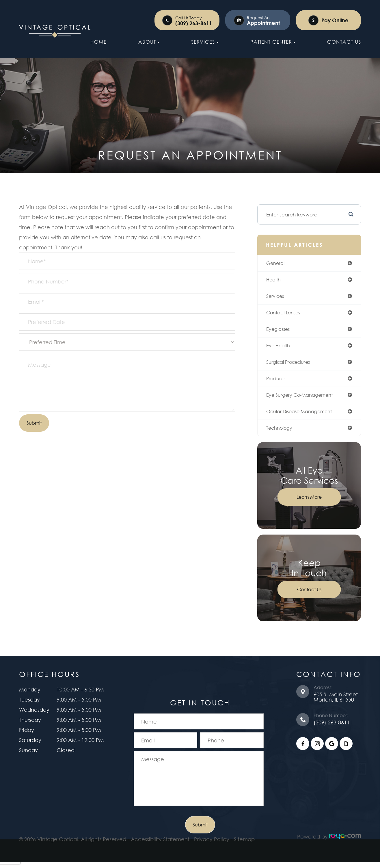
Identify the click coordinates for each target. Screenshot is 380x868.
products (278, 383)
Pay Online (335, 20)
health (276, 281)
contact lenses (287, 315)
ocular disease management (305, 417)
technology (282, 433)
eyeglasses (281, 332)
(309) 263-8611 (194, 23)
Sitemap (244, 831)
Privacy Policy (212, 831)
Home (98, 42)
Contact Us (344, 42)
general (278, 264)
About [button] (149, 42)
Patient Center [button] (273, 42)
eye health (281, 349)
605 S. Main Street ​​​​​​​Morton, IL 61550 (336, 691)
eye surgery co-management (305, 400)
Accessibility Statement (160, 831)
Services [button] (205, 42)
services (278, 298)
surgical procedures (292, 366)
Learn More (310, 503)
